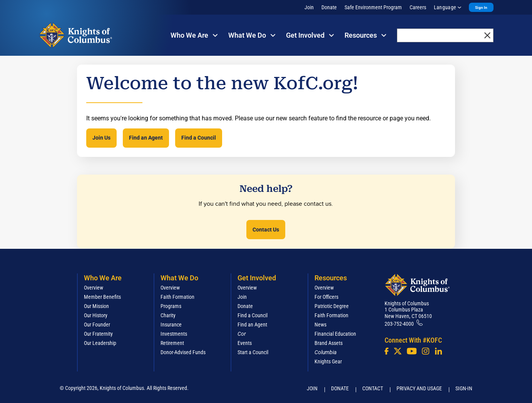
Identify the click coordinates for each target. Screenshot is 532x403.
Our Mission (96, 306)
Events (245, 343)
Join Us (101, 138)
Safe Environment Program (373, 7)
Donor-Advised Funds (183, 352)
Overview (94, 288)
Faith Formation (177, 297)
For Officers (326, 297)
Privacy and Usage (419, 388)
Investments (174, 334)
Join (309, 7)
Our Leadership (100, 343)
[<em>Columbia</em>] (329, 352)
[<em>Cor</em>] (242, 334)
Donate (329, 7)
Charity (168, 315)
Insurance (171, 325)
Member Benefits (102, 297)
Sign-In (464, 388)
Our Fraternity (98, 334)
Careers (418, 7)
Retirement (172, 343)
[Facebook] (386, 351)
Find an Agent (146, 138)
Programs (171, 306)
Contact (373, 388)
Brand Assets (329, 343)
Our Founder (97, 325)
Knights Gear (328, 361)
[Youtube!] (412, 351)
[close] (487, 35)
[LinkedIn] (438, 351)
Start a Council (253, 352)
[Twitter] (398, 351)
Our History (96, 315)
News (320, 325)
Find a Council (199, 138)
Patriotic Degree (332, 306)
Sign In (481, 7)
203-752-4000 (399, 324)
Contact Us (266, 230)
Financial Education (335, 334)
